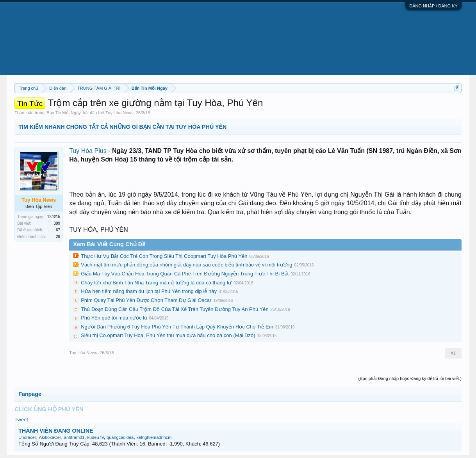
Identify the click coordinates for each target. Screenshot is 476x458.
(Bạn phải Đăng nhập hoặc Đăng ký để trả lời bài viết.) (410, 378)
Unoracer (27, 437)
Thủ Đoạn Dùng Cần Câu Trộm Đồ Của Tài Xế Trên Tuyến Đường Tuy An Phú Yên (175, 309)
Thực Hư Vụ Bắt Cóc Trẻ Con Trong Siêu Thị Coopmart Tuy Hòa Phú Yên (164, 256)
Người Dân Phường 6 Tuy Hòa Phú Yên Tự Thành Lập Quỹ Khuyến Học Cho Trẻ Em (177, 327)
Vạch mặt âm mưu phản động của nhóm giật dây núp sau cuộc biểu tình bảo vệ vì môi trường (186, 265)
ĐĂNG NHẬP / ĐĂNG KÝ (433, 6)
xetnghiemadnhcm (154, 437)
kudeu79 (96, 437)
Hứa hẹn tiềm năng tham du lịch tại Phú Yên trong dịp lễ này (149, 291)
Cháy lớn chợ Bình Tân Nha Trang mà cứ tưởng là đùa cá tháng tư (156, 283)
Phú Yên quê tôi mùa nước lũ (114, 318)
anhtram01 (74, 437)
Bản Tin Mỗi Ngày (64, 113)
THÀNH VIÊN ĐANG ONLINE (56, 431)
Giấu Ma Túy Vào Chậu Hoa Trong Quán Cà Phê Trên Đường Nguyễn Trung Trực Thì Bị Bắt (185, 274)
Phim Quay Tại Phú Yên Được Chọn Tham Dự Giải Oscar (146, 300)
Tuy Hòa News (119, 113)
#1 (453, 353)
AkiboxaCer (50, 437)
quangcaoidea (120, 437)
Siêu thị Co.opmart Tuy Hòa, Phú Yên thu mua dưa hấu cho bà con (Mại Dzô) (168, 335)
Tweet (21, 420)
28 (58, 237)
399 (57, 223)
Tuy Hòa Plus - (91, 151)
